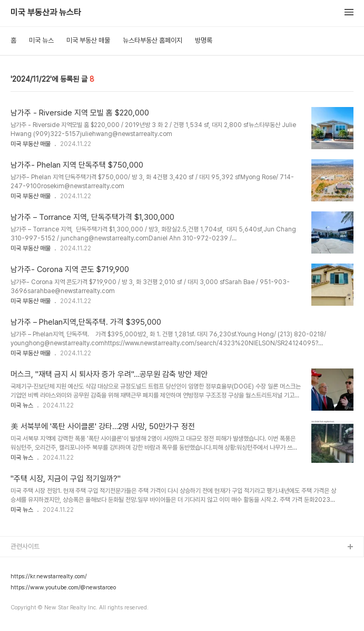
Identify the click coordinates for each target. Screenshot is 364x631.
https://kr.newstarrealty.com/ (49, 577)
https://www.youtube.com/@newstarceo (63, 588)
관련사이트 (25, 546)
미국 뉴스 (41, 40)
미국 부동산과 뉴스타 (46, 13)
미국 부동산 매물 (88, 40)
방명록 (204, 40)
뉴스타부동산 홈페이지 (153, 40)
